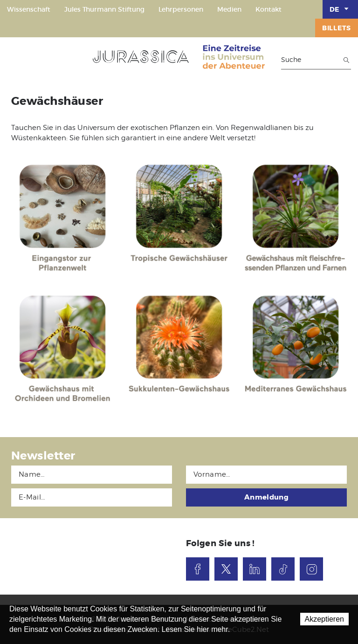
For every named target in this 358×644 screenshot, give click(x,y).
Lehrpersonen (181, 9)
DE (340, 9)
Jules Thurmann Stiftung (104, 9)
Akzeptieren (325, 619)
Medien (229, 9)
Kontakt (268, 9)
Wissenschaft (29, 9)
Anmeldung (266, 497)
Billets (337, 28)
